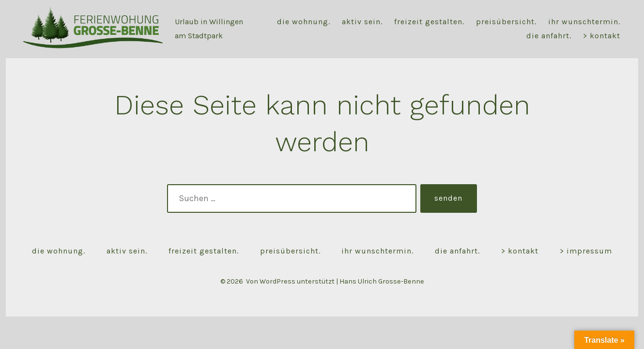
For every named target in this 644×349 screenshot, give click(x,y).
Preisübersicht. (506, 22)
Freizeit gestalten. (429, 22)
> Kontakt (602, 36)
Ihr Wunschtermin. (584, 22)
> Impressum (586, 251)
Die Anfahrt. (549, 36)
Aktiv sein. (362, 22)
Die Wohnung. (304, 22)
